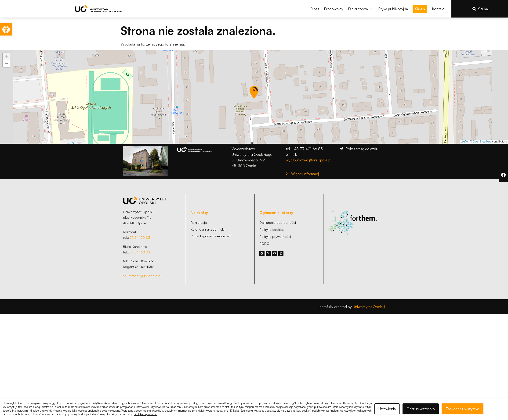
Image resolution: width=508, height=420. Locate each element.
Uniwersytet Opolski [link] (369, 307)
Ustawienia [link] (387, 409)
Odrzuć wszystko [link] (421, 409)
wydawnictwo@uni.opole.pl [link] (308, 160)
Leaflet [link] (465, 141)
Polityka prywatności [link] (146, 414)
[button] (361, 9)
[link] (6, 29)
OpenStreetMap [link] (482, 141)
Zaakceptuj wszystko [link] (463, 409)
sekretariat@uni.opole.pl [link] (142, 276)
